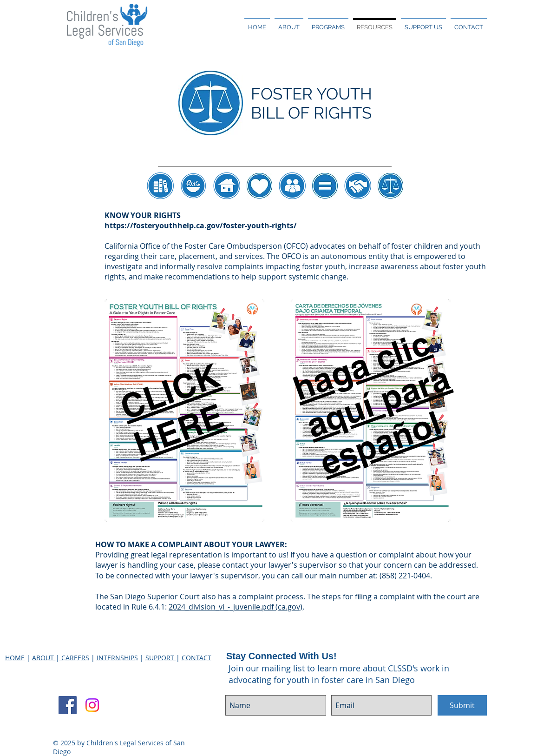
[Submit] (462, 705)
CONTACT (196, 658)
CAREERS (74, 658)
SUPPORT (161, 658)
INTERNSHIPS (117, 658)
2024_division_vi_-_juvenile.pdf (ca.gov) (236, 607)
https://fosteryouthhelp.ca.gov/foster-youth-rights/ (201, 225)
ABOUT (44, 658)
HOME (15, 658)
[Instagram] (92, 705)
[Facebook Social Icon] (68, 705)
